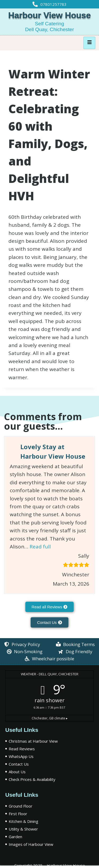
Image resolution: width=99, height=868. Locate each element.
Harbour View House (49, 15)
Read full (40, 547)
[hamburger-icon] (89, 43)
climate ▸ (50, 718)
